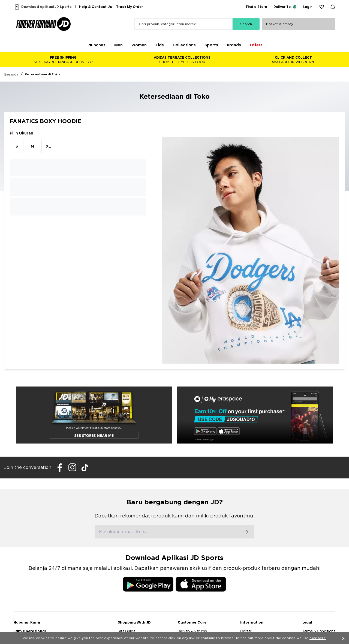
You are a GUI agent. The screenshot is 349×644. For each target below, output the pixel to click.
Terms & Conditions (319, 631)
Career (246, 631)
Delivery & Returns (192, 631)
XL (48, 146)
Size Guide (127, 631)
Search (246, 24)
